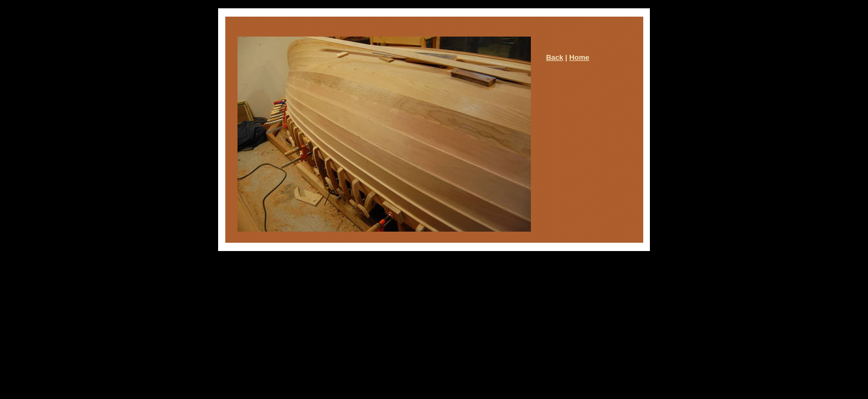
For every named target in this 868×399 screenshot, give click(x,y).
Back (554, 57)
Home (579, 57)
